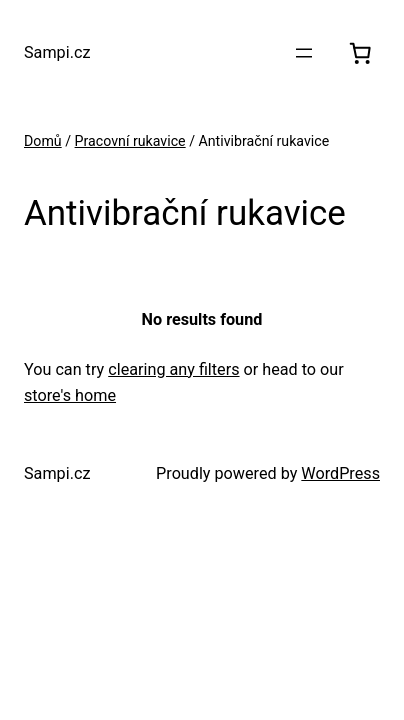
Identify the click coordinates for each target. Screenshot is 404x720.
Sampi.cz (57, 52)
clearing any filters (173, 369)
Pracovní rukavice (130, 141)
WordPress (340, 473)
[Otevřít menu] (304, 53)
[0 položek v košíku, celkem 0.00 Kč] (360, 53)
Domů (43, 141)
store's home (70, 395)
